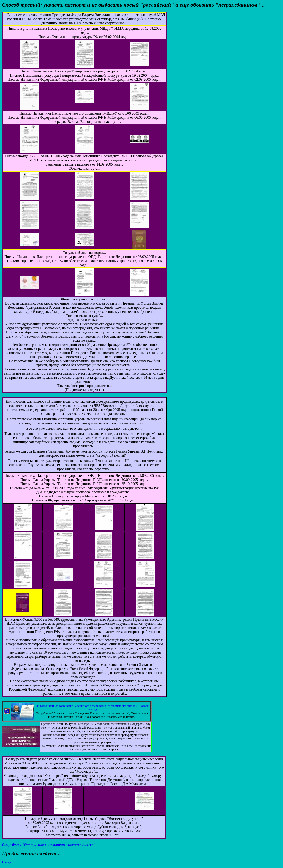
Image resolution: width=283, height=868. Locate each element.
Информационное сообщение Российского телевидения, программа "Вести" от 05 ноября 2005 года (92, 708)
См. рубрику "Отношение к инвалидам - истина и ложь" (49, 845)
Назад (6, 862)
